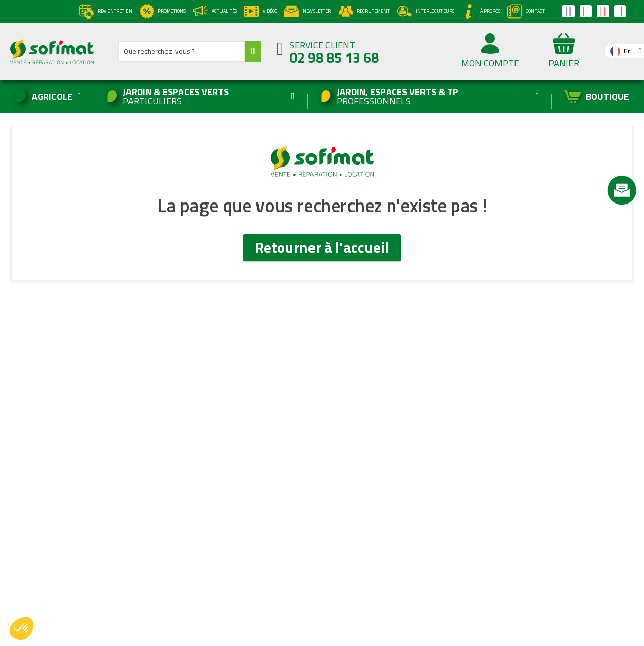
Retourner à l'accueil (322, 247)
